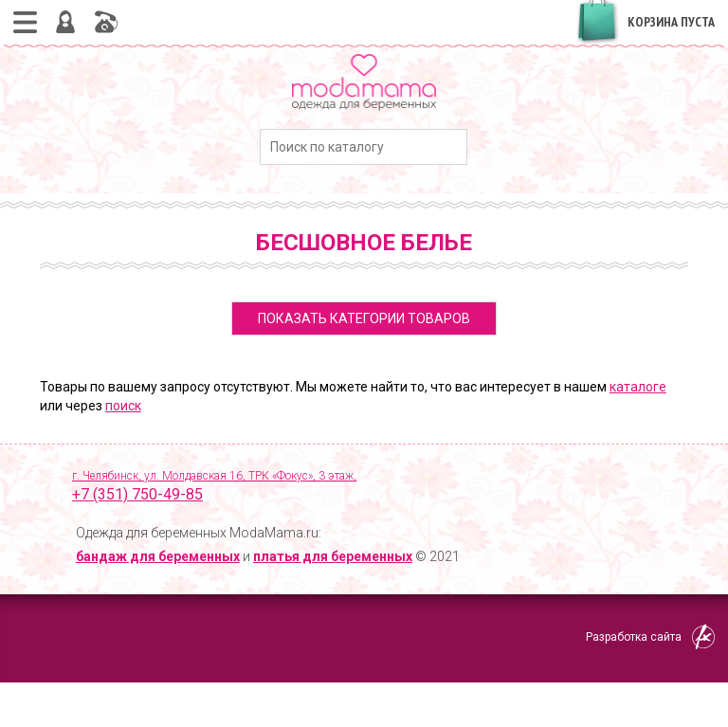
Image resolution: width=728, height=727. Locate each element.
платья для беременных (333, 556)
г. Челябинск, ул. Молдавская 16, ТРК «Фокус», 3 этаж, (380, 487)
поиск (123, 406)
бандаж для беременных (158, 556)
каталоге (638, 387)
